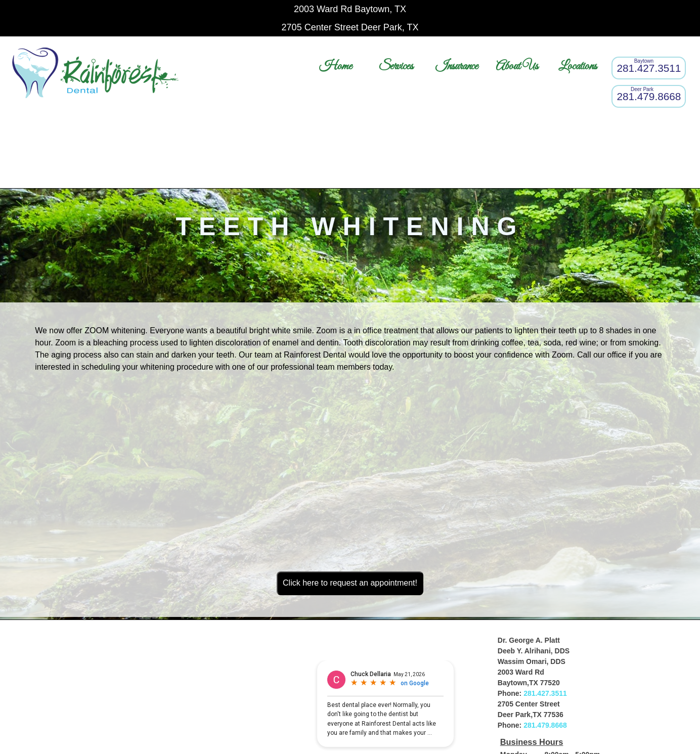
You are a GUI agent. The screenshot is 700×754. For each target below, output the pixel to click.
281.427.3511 (545, 693)
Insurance (457, 66)
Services (396, 66)
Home (336, 66)
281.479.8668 (545, 725)
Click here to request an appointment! (350, 583)
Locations (578, 66)
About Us (517, 66)
